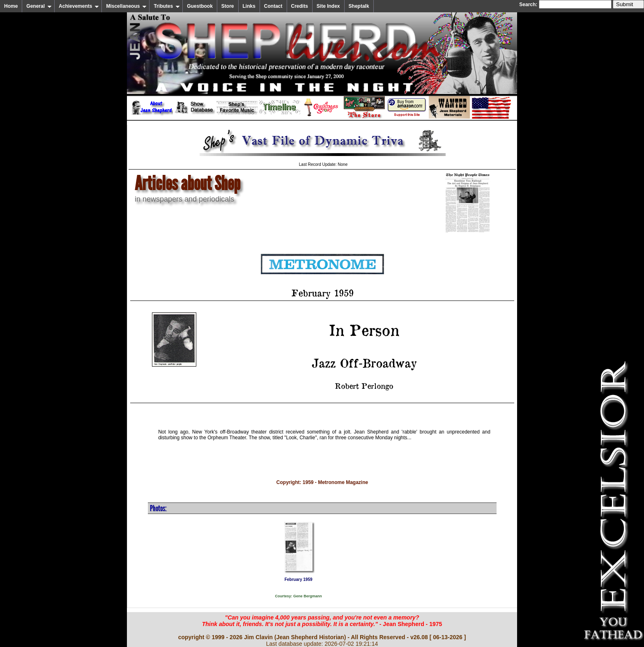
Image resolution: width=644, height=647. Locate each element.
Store (228, 6)
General (39, 6)
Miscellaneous (126, 6)
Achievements (79, 6)
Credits (300, 6)
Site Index (328, 6)
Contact (273, 6)
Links (249, 6)
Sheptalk (359, 6)
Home (11, 6)
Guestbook (200, 6)
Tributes (167, 6)
